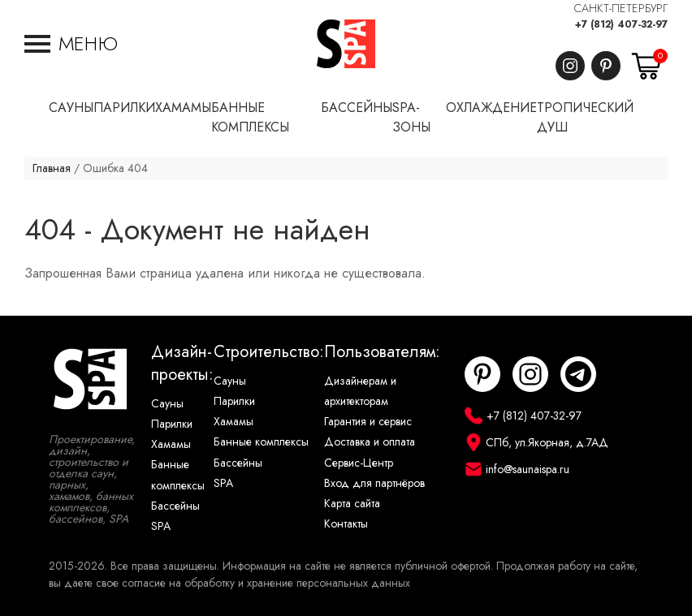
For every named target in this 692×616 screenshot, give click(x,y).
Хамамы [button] (183, 108)
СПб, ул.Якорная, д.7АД (547, 443)
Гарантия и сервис (368, 422)
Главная (52, 168)
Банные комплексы (178, 475)
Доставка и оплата (370, 442)
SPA (161, 526)
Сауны (167, 404)
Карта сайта (352, 504)
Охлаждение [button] (491, 108)
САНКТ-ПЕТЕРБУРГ (621, 9)
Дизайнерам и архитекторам (360, 391)
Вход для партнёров (374, 483)
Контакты (346, 524)
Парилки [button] (124, 108)
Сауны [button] (71, 108)
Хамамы (171, 444)
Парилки (172, 424)
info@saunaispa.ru (528, 470)
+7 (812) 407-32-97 (621, 24)
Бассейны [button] (357, 108)
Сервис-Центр (359, 463)
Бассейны (175, 506)
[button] (71, 44)
